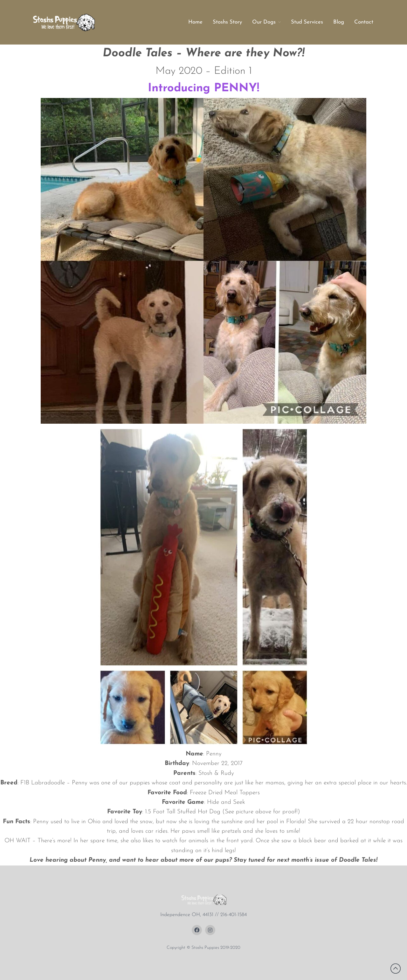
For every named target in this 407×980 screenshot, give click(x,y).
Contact (364, 22)
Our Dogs (264, 22)
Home (195, 22)
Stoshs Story (227, 22)
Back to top (396, 969)
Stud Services (307, 22)
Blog (339, 22)
